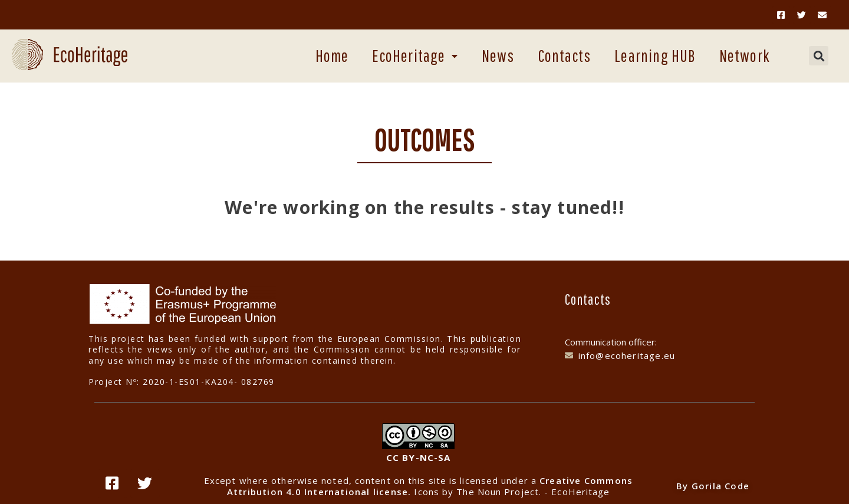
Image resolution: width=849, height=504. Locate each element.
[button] (819, 56)
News (498, 55)
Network (745, 55)
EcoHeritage (415, 55)
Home (332, 55)
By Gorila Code (713, 486)
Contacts (565, 55)
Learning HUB (655, 55)
